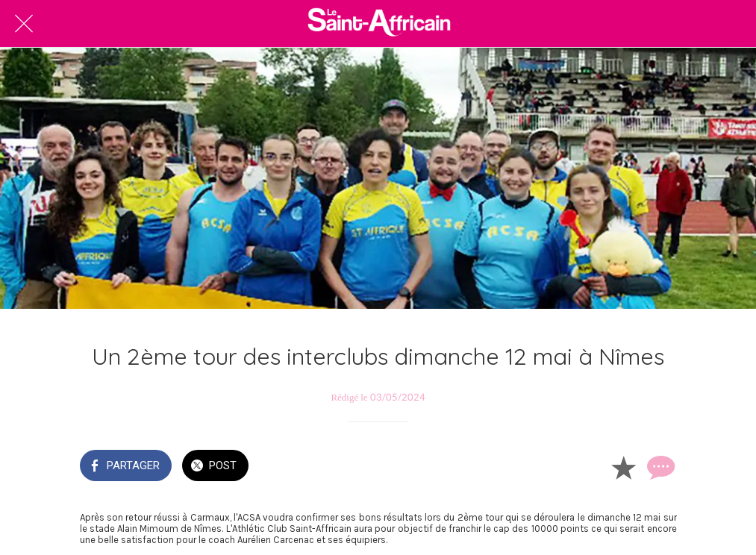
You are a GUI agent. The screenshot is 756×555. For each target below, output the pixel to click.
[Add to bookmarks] (623, 467)
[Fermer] (24, 24)
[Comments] (659, 467)
